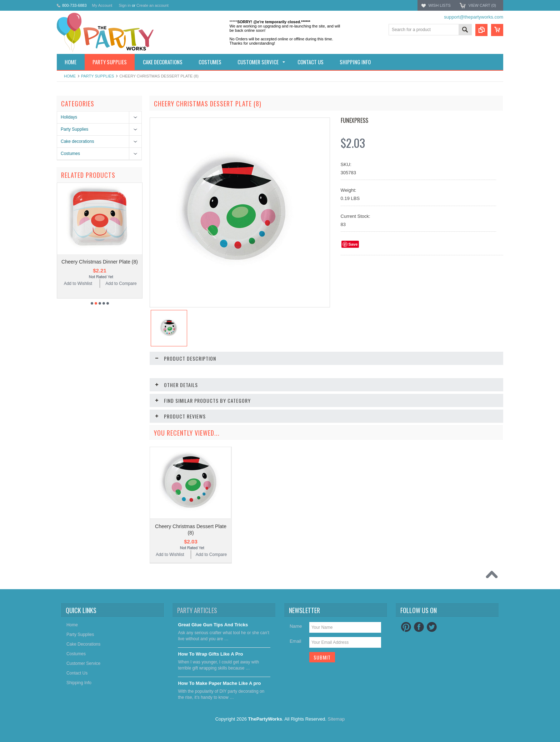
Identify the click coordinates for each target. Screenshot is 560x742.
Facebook (419, 627)
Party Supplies (97, 76)
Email (296, 641)
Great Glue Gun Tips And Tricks (213, 625)
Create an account (152, 5)
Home (70, 76)
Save (353, 244)
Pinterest (406, 627)
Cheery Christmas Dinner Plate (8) (100, 262)
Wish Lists (439, 5)
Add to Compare (121, 284)
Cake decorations (77, 141)
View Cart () (482, 5)
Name (296, 626)
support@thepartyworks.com (474, 17)
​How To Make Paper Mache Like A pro (219, 683)
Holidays (69, 117)
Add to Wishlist (78, 284)
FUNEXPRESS (354, 120)
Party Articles (197, 610)
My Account (102, 5)
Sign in (125, 5)
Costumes (70, 154)
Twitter (432, 627)
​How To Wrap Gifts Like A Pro (210, 654)
